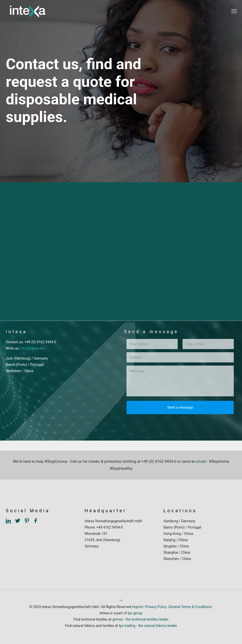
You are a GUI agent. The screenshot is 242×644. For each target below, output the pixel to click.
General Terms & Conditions (190, 607)
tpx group (135, 613)
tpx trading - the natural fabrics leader (148, 626)
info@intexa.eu (32, 348)
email (201, 461)
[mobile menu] (234, 11)
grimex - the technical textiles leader (140, 619)
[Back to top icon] (121, 600)
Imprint (138, 607)
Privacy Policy (156, 607)
